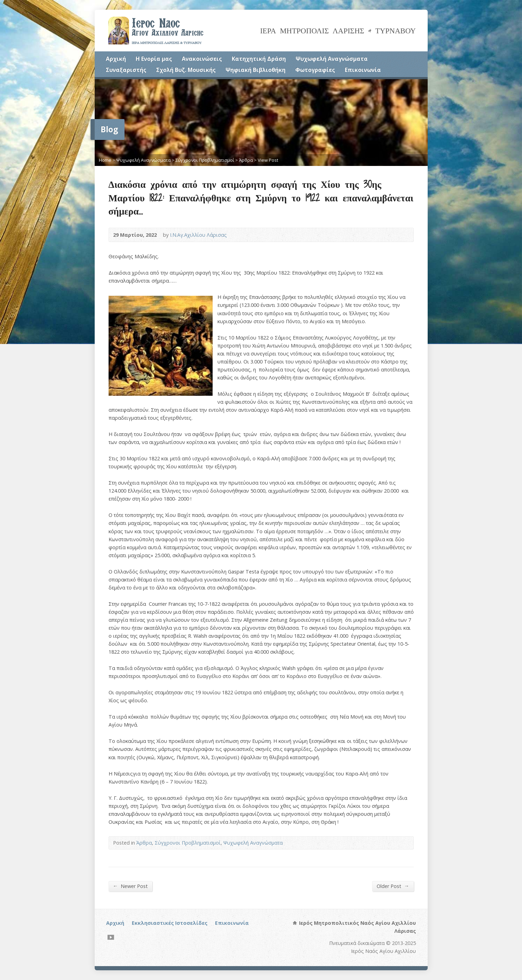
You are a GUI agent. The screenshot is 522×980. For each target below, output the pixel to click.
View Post (268, 160)
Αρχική (116, 59)
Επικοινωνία (363, 70)
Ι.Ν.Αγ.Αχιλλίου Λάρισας (198, 235)
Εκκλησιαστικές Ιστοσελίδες (170, 923)
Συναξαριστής (126, 70)
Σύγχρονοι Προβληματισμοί (205, 160)
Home (105, 160)
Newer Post (130, 886)
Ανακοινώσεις (202, 59)
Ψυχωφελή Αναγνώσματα (332, 59)
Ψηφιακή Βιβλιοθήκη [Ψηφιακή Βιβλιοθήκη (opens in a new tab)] (255, 70)
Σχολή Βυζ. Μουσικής (186, 70)
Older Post (393, 886)
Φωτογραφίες (315, 70)
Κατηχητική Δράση (259, 59)
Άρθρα (246, 160)
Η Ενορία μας (154, 59)
